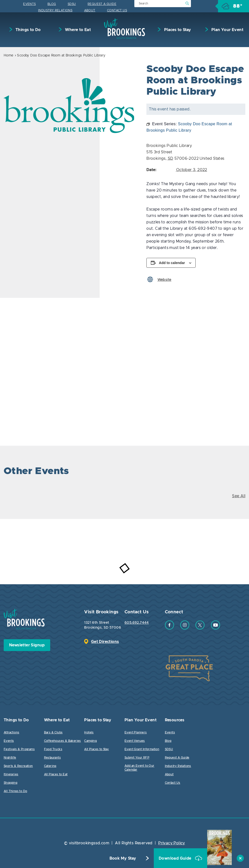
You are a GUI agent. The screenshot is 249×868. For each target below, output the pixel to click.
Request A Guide (102, 4)
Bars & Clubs (53, 732)
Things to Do (28, 30)
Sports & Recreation (18, 766)
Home (9, 55)
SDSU (72, 4)
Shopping (10, 783)
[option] (69, 106)
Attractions (11, 732)
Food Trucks (53, 749)
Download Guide (176, 858)
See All (239, 496)
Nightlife (10, 758)
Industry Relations (55, 10)
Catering (50, 766)
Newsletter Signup (27, 645)
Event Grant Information (142, 749)
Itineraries (11, 774)
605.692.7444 (137, 623)
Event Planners (136, 732)
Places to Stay (177, 30)
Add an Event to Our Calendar (140, 768)
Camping (90, 741)
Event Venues (135, 741)
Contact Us (117, 10)
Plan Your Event (227, 30)
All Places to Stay (96, 749)
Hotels (89, 732)
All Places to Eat (56, 774)
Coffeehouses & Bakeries (62, 741)
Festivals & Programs (19, 749)
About (90, 10)
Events (29, 4)
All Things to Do (15, 791)
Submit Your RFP (137, 758)
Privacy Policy (172, 843)
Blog (52, 4)
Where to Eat (77, 30)
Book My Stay (123, 858)
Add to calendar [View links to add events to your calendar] (172, 263)
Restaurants (52, 758)
